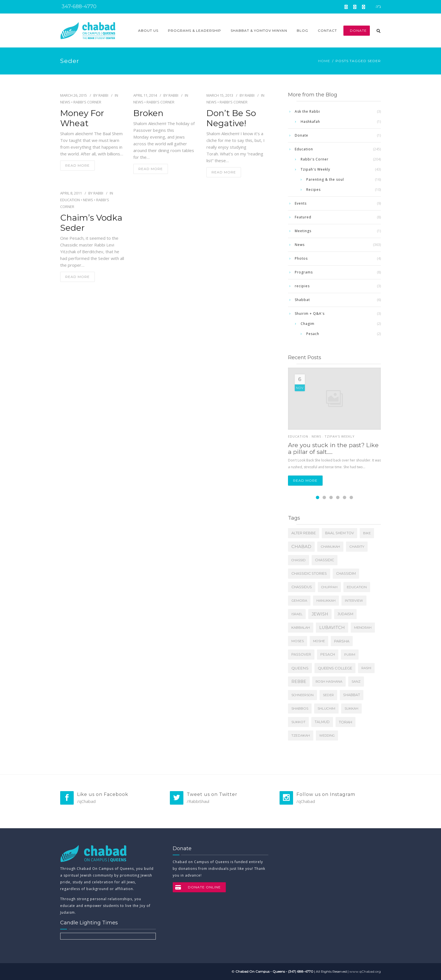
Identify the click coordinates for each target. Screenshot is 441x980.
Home (324, 61)
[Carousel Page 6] (351, 497)
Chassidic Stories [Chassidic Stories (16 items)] (309, 573)
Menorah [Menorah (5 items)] (363, 628)
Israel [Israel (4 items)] (297, 614)
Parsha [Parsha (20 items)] (342, 641)
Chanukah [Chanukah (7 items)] (330, 547)
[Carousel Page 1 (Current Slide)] (318, 497)
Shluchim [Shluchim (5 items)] (326, 709)
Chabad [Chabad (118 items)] (301, 546)
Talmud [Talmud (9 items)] (322, 722)
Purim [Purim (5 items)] (350, 655)
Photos (301, 258)
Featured (303, 217)
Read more (305, 480)
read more (77, 165)
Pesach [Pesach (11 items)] (328, 654)
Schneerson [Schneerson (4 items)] (302, 695)
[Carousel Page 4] (338, 497)
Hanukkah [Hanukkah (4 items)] (326, 601)
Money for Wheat (82, 118)
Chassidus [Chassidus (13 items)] (302, 587)
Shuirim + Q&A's (310, 314)
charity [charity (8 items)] (357, 546)
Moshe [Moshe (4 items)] (319, 641)
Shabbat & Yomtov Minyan (259, 30)
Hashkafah (310, 122)
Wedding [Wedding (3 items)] (327, 735)
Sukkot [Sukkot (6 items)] (298, 722)
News (65, 102)
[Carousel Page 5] (345, 497)
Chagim (308, 324)
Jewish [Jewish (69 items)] (320, 614)
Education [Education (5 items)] (357, 587)
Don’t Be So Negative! (231, 118)
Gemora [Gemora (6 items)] (299, 601)
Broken (148, 113)
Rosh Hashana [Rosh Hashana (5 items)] (329, 682)
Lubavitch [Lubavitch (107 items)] (332, 628)
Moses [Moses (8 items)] (298, 641)
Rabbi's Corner (87, 102)
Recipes (313, 190)
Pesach (313, 334)
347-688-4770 (78, 6)
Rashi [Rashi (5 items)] (366, 668)
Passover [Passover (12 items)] (301, 654)
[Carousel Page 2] (324, 497)
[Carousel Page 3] (331, 497)
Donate (357, 30)
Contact (327, 30)
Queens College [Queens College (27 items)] (335, 668)
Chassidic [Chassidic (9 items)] (325, 560)
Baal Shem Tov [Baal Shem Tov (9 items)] (339, 533)
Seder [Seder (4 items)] (328, 695)
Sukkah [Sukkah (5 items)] (351, 709)
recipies (302, 286)
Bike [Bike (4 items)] (367, 533)
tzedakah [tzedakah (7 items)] (301, 735)
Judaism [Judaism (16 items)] (345, 614)
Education (70, 200)
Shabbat (302, 300)
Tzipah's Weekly (315, 169)
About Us (148, 30)
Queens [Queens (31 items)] (300, 668)
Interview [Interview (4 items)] (354, 601)
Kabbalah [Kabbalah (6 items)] (301, 628)
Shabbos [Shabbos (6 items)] (300, 709)
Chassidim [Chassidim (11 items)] (346, 573)
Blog (302, 30)
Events (301, 203)
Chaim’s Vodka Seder (91, 223)
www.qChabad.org (365, 971)
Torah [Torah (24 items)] (346, 722)
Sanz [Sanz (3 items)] (356, 682)
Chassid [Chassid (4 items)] (299, 560)
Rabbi (103, 95)
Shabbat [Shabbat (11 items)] (352, 695)
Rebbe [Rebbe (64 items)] (299, 682)
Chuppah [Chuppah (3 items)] (329, 587)
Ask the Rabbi (307, 111)
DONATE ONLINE (197, 887)
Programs (304, 272)
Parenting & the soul (325, 179)
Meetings (303, 231)
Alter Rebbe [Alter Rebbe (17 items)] (304, 533)
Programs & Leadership (194, 30)
